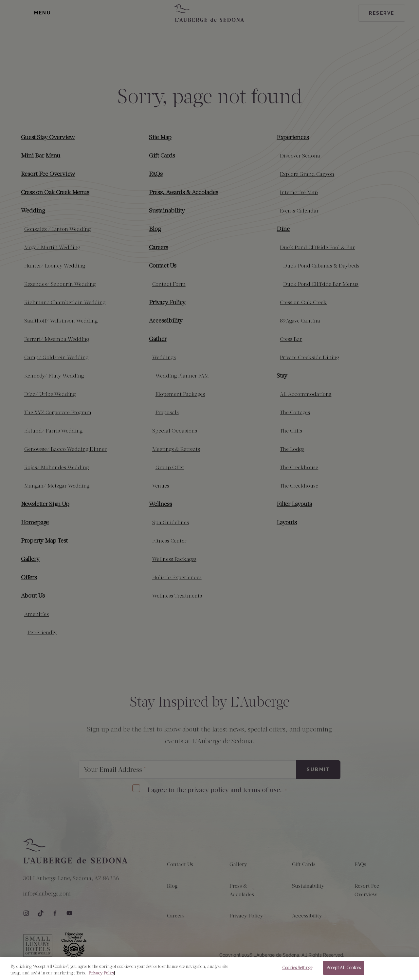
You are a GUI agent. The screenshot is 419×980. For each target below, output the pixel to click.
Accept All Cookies (344, 968)
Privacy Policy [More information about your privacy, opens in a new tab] (102, 973)
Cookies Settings (297, 968)
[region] (209, 968)
